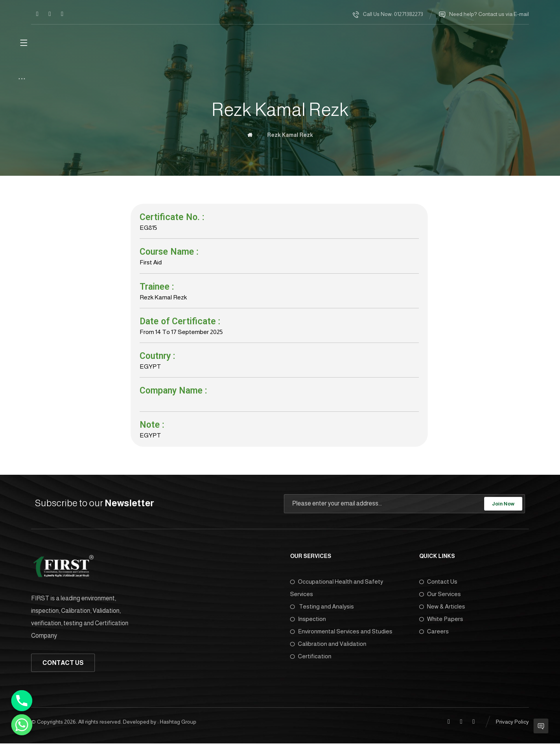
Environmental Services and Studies (341, 633)
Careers (434, 633)
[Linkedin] (50, 14)
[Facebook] (37, 14)
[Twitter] (62, 14)
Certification (311, 658)
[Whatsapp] (22, 725)
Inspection (308, 621)
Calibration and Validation (328, 646)
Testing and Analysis (322, 608)
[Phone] (22, 701)
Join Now (503, 505)
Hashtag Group (178, 724)
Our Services (440, 596)
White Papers (441, 621)
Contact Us (438, 583)
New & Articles (442, 608)
